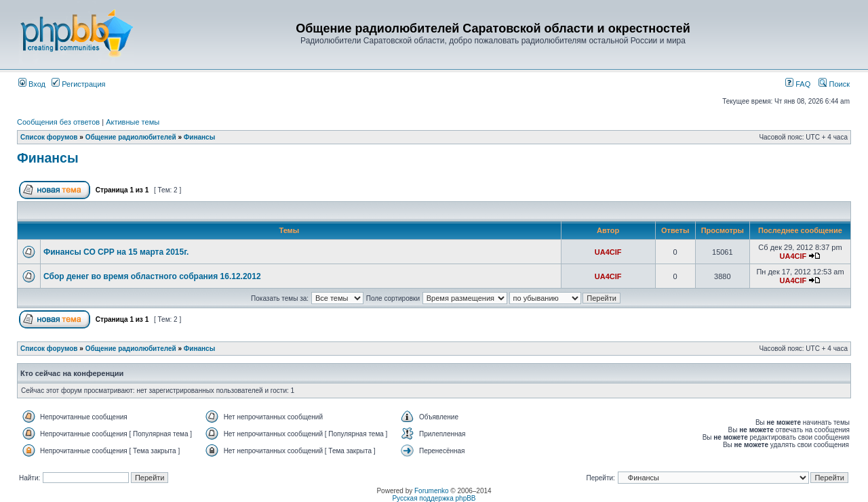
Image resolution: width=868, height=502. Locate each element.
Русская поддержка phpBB (434, 498)
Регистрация (78, 84)
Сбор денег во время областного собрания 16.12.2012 (152, 276)
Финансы (199, 137)
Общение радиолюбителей (131, 137)
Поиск (834, 84)
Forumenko (432, 491)
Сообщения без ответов (58, 122)
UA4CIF (608, 252)
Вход (32, 84)
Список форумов (49, 137)
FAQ (798, 84)
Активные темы (133, 122)
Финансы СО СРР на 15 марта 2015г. (116, 252)
